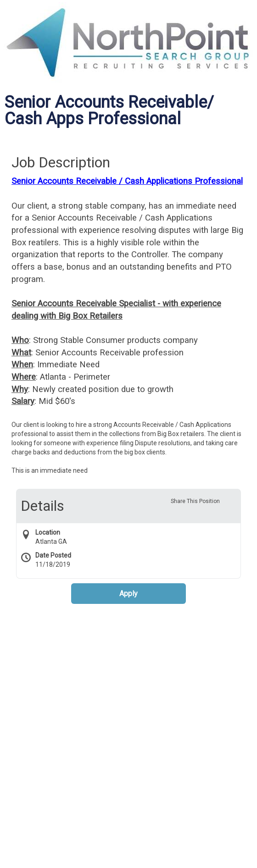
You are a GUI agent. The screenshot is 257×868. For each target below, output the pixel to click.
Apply (128, 594)
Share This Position (195, 501)
